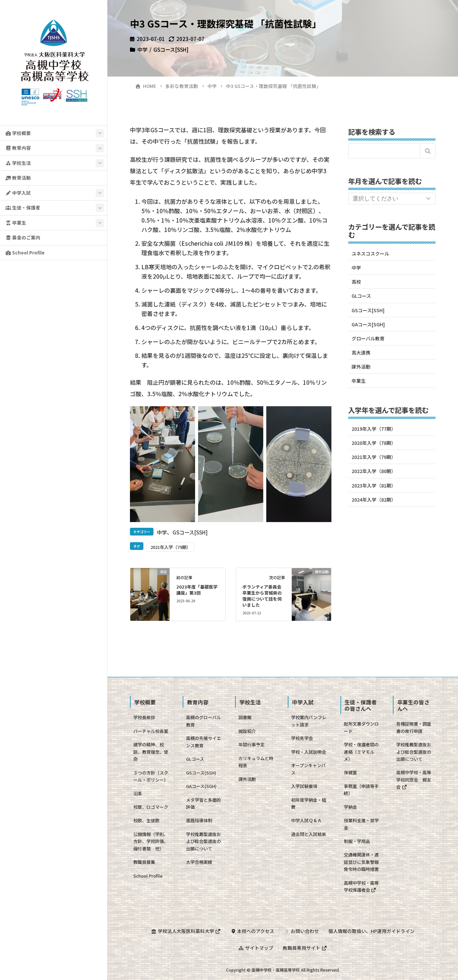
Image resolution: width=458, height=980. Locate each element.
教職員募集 (144, 862)
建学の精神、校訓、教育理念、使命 (151, 752)
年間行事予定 (251, 744)
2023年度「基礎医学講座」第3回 (197, 590)
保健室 (350, 772)
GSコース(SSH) (201, 773)
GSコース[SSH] (171, 49)
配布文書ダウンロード (361, 727)
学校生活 (18, 163)
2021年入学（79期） (171, 547)
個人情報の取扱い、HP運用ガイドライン (372, 931)
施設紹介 (247, 731)
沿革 (138, 794)
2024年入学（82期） (374, 500)
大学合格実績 (199, 862)
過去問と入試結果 (309, 834)
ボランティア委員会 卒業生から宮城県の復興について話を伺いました (264, 596)
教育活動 (18, 178)
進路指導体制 (199, 820)
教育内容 (18, 148)
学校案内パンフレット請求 (309, 721)
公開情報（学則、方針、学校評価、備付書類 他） (151, 841)
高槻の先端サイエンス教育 (203, 742)
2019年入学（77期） (374, 429)
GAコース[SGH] (368, 324)
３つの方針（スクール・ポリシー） (151, 776)
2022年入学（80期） (374, 471)
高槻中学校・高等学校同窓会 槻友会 (414, 780)
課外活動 (361, 367)
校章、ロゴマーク (151, 807)
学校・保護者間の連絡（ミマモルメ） (361, 752)
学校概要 (18, 133)
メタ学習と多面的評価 (203, 803)
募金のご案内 (23, 237)
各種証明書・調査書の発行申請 (414, 727)
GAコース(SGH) (201, 786)
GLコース (361, 296)
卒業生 (16, 223)
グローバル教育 (368, 338)
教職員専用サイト (305, 948)
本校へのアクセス (252, 931)
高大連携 (361, 353)
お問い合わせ (302, 931)
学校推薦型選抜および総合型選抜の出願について (203, 841)
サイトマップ (256, 948)
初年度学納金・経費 (309, 803)
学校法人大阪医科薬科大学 (186, 931)
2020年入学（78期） (374, 443)
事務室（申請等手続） (361, 790)
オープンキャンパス (308, 769)
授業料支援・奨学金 (361, 824)
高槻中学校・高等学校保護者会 (361, 886)
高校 (356, 282)
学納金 (350, 807)
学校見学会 (302, 738)
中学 (142, 49)
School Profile (25, 252)
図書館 (245, 717)
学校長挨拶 (144, 717)
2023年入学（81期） (374, 485)
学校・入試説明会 (309, 752)
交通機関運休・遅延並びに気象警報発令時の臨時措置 (361, 862)
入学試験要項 (304, 786)
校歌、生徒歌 (146, 820)
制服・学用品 (357, 841)
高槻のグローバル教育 (203, 721)
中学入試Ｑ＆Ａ (306, 820)
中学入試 (18, 193)
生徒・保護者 (23, 207)
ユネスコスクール (370, 253)
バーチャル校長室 (151, 731)
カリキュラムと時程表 (256, 762)
